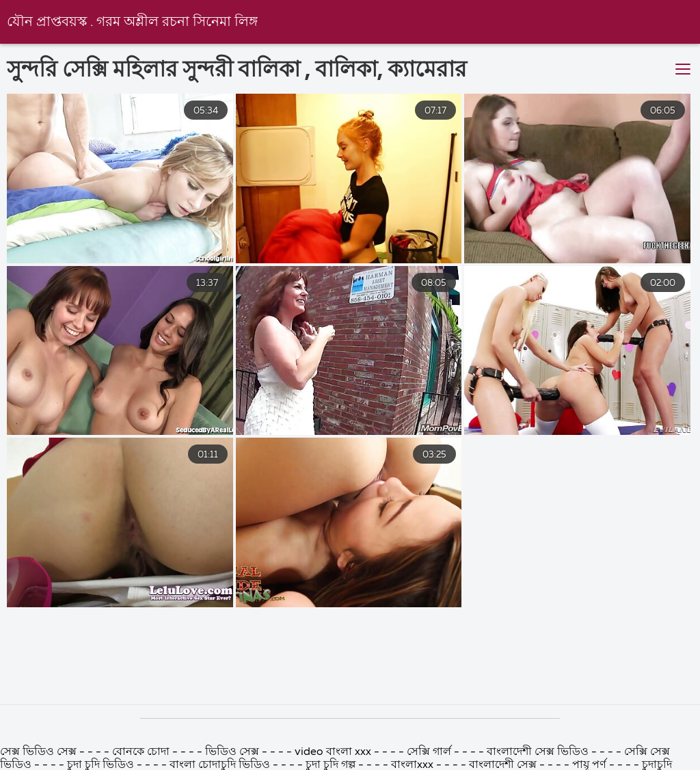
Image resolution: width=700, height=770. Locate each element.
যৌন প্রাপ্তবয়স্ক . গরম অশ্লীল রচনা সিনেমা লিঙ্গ (132, 22)
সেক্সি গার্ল (429, 752)
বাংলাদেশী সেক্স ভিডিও (538, 752)
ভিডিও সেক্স (232, 752)
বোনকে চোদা (141, 752)
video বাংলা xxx (333, 752)
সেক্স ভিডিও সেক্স (38, 752)
